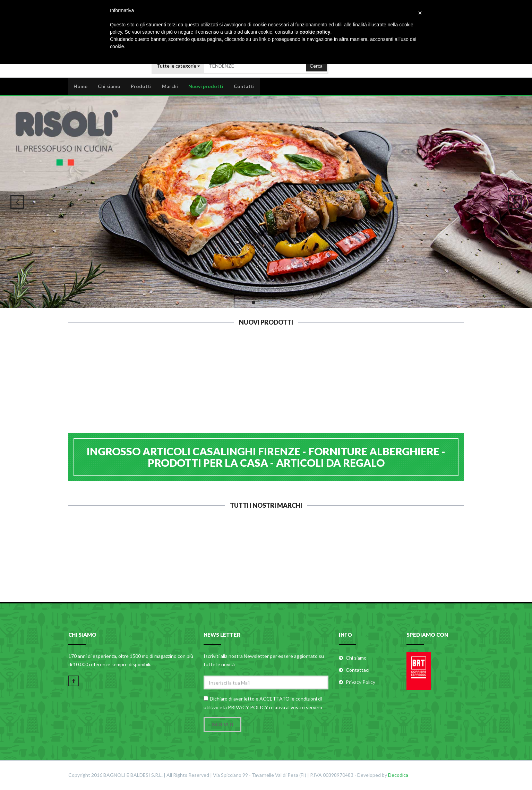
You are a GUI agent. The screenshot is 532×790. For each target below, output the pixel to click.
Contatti (244, 85)
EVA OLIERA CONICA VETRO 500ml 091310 (165, 390)
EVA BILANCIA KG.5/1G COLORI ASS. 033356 (367, 394)
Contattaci (358, 671)
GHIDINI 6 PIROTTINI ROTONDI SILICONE (97, 390)
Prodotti (141, 85)
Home (80, 85)
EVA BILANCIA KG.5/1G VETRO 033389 (300, 394)
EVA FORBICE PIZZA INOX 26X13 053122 (232, 390)
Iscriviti (222, 725)
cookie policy (315, 32)
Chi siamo (109, 85)
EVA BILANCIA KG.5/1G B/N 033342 (435, 390)
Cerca (316, 64)
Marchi (170, 85)
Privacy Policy (361, 683)
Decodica (398, 775)
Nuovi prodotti (206, 85)
